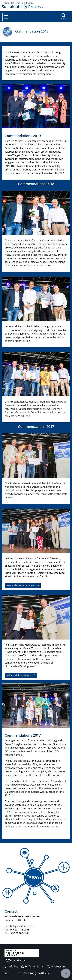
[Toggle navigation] (6, 17)
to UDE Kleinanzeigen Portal (21, 585)
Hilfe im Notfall (32, 966)
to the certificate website (19, 675)
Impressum (56, 966)
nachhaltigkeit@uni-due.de (20, 926)
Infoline (11, 966)
